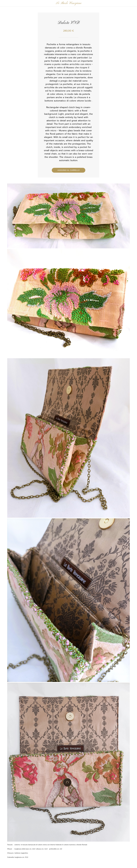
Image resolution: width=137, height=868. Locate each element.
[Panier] (132, 3)
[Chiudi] (3, 3)
